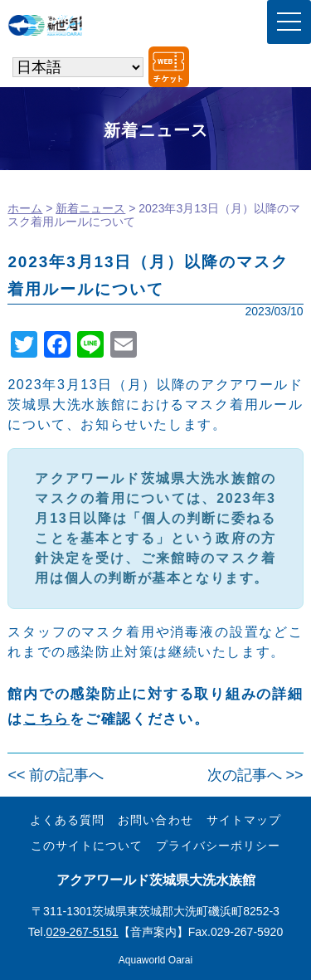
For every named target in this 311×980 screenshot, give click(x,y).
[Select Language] (78, 67)
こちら (46, 719)
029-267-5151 (83, 932)
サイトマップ (244, 820)
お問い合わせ (155, 820)
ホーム (25, 208)
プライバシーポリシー (218, 846)
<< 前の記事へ (56, 775)
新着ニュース (90, 208)
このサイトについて (87, 846)
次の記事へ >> (255, 775)
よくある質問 (67, 820)
